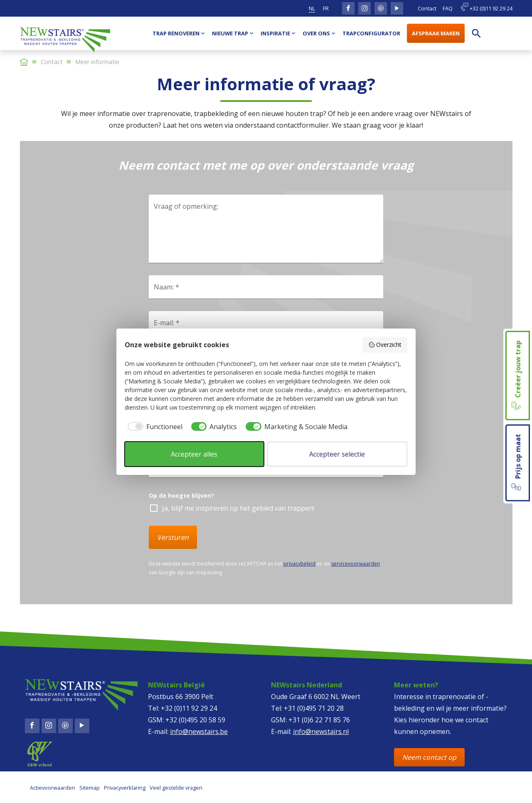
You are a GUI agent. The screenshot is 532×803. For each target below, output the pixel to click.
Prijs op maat (517, 463)
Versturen (173, 537)
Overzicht (385, 345)
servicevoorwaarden (356, 564)
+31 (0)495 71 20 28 (314, 708)
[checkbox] (154, 427)
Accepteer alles (194, 454)
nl (312, 8)
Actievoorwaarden (53, 788)
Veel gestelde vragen (176, 788)
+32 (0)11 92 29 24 (486, 7)
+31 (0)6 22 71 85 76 (319, 720)
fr (326, 8)
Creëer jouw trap (517, 375)
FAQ (448, 8)
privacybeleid (299, 564)
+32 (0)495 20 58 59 (195, 720)
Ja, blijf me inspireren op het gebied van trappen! (238, 508)
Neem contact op (429, 757)
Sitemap (90, 788)
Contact (427, 8)
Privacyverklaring (125, 788)
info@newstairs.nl (321, 731)
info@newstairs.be (199, 731)
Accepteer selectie (337, 454)
